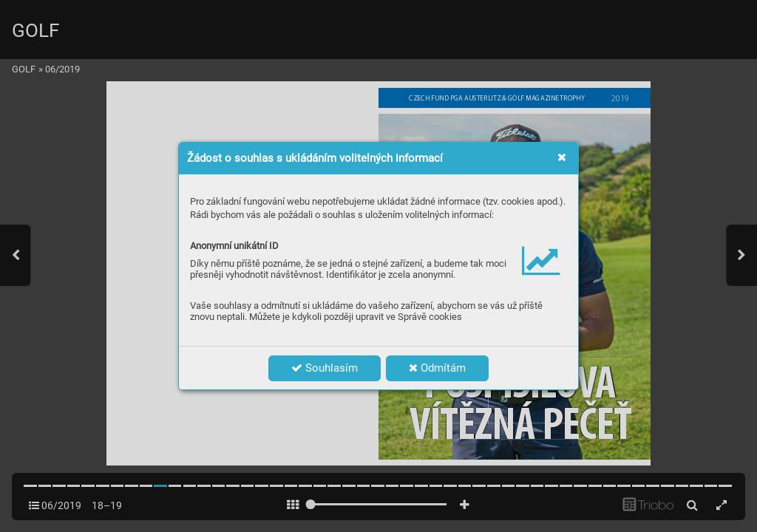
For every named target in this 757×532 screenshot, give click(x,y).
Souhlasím (325, 368)
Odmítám (437, 368)
